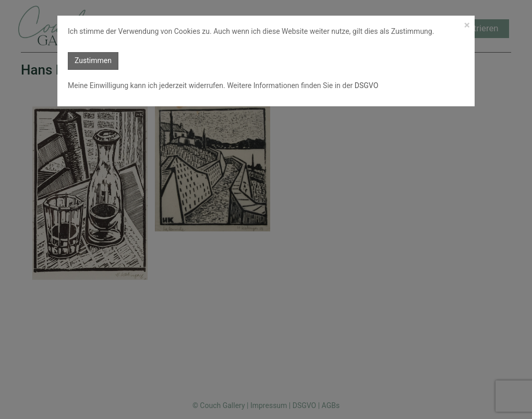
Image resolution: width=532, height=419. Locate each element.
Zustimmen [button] (93, 60)
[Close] (467, 25)
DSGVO (365, 85)
